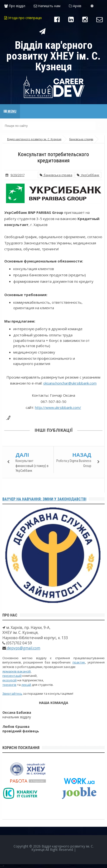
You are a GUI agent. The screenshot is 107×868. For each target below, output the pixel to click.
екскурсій (10, 680)
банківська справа (56, 175)
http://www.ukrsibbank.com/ (58, 407)
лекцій (26, 685)
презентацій (12, 676)
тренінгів (9, 685)
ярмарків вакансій (17, 671)
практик (79, 662)
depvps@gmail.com (23, 648)
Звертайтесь (12, 693)
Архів (75, 6)
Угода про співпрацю (23, 18)
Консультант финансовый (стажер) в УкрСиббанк (32, 466)
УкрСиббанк (88, 175)
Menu (10, 111)
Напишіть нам (47, 6)
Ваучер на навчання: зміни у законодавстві (44, 499)
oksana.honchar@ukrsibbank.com (70, 383)
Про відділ (15, 6)
